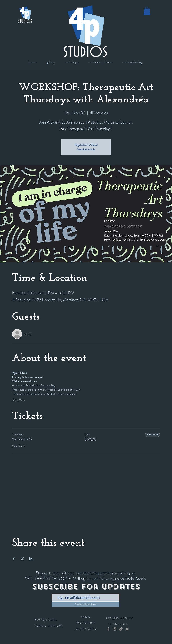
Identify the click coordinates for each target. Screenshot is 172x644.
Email (55, 591)
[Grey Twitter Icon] (127, 629)
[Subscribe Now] (86, 604)
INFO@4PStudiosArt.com (120, 618)
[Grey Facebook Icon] (108, 629)
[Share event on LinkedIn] (31, 559)
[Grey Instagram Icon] (115, 629)
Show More (18, 400)
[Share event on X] (22, 559)
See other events (86, 149)
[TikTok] (121, 629)
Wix (61, 626)
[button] (147, 11)
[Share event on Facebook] (14, 559)
